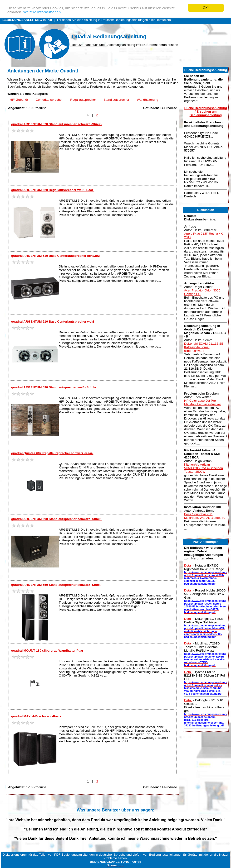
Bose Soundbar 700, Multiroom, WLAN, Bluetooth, (205, 516)
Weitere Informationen (42, 12)
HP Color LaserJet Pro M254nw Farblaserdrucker (203, 402)
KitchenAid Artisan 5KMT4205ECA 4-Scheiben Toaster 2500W (204, 468)
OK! (206, 8)
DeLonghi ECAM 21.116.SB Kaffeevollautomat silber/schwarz (204, 347)
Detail (188, 565)
